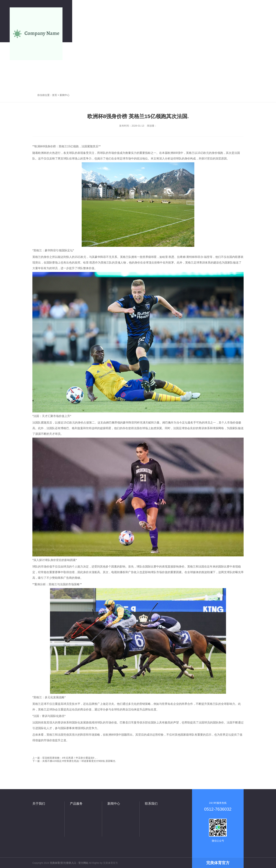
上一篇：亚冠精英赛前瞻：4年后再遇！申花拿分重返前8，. (65, 758)
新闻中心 (65, 95)
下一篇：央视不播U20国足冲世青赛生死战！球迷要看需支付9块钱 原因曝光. (74, 761)
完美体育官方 (111, 863)
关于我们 (39, 804)
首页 (55, 95)
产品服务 (76, 804)
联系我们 (151, 804)
